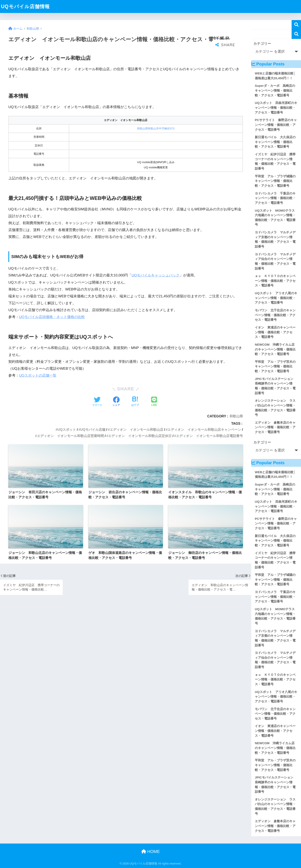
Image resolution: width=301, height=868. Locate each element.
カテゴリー (262, 44)
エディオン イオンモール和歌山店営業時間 (70, 436)
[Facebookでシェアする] (116, 402)
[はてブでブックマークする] (135, 402)
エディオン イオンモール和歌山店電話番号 (209, 436)
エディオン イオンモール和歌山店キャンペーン (204, 430)
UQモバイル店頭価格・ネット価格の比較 (52, 317)
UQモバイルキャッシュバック (156, 275)
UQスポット (67, 430)
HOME (151, 851)
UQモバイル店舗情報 (25, 6)
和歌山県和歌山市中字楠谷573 (156, 128)
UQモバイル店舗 (93, 430)
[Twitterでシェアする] (97, 402)
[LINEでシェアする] (154, 402)
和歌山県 (236, 416)
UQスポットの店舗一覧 (38, 375)
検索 (296, 25)
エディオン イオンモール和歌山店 (136, 430)
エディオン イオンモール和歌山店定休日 (140, 436)
